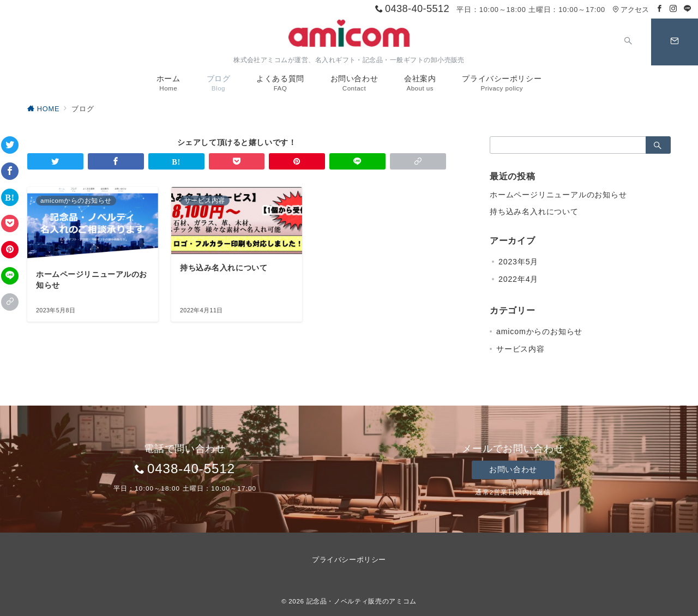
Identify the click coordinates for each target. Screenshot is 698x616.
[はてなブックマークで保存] (10, 197)
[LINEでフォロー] (688, 9)
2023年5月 (518, 262)
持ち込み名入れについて (534, 212)
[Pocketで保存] (10, 224)
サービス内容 (521, 349)
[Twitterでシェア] (10, 145)
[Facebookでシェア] (10, 171)
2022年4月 (518, 279)
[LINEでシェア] (10, 276)
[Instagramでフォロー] (673, 9)
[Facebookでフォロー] (660, 9)
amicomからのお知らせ (539, 331)
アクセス (631, 10)
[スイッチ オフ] (628, 42)
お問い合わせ (513, 469)
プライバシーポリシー (349, 560)
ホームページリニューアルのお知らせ (558, 195)
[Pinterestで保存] (10, 250)
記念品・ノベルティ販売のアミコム (362, 601)
